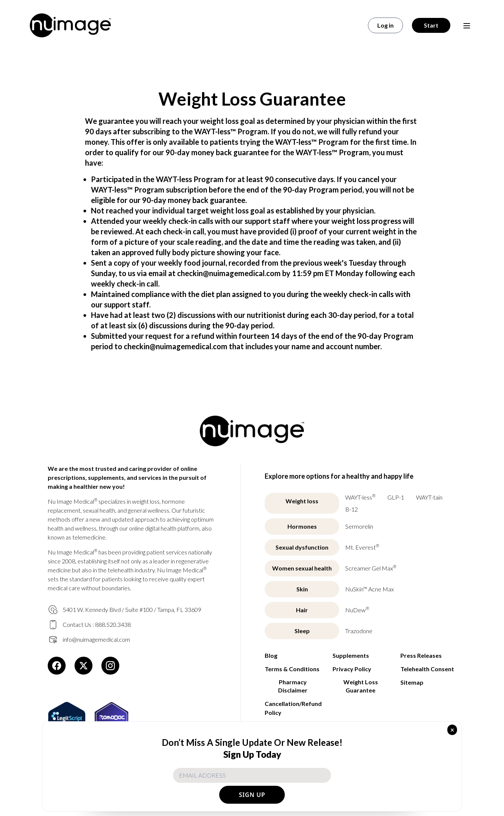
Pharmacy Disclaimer (293, 686)
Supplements (351, 655)
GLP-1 (396, 497)
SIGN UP (252, 795)
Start (431, 25)
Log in (385, 25)
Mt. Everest (362, 547)
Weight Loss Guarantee (361, 686)
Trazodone (359, 631)
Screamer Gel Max (371, 568)
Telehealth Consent (427, 669)
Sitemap (412, 682)
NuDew (357, 609)
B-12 (352, 509)
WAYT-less (360, 497)
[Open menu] (467, 25)
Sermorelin (359, 526)
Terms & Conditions (292, 669)
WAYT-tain (429, 497)
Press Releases (421, 655)
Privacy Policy (352, 669)
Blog (271, 655)
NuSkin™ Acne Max (369, 589)
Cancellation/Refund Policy (293, 708)
